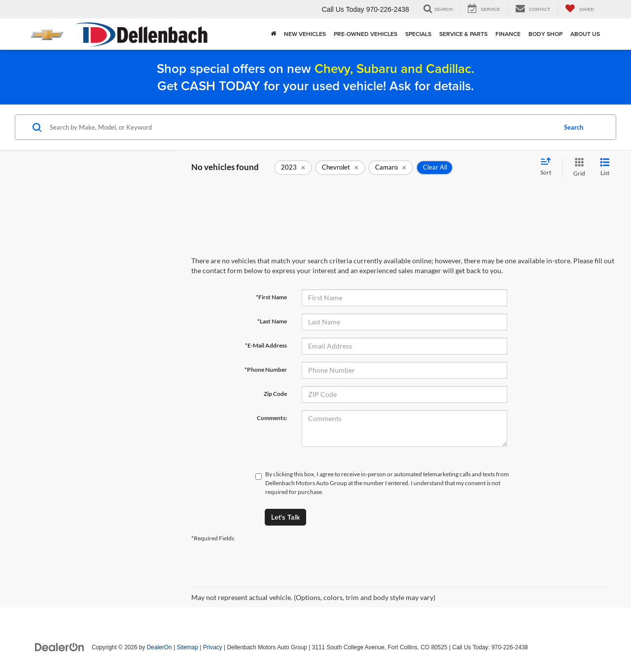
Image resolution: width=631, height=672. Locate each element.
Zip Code (275, 394)
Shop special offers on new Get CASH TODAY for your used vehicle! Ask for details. (315, 77)
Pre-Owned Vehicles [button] (366, 34)
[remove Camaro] (391, 168)
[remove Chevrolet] (340, 168)
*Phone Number (266, 370)
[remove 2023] (293, 168)
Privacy (213, 647)
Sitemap (187, 647)
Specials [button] (418, 34)
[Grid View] (577, 167)
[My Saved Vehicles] (579, 9)
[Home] (273, 34)
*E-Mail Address (266, 345)
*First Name (271, 297)
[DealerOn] (60, 647)
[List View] (605, 167)
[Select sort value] (549, 167)
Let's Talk (285, 517)
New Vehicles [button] (305, 34)
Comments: (272, 418)
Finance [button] (508, 34)
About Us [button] (585, 34)
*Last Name (272, 321)
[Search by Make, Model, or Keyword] (301, 127)
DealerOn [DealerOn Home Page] (159, 647)
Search (574, 127)
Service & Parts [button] (463, 34)
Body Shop (545, 34)
